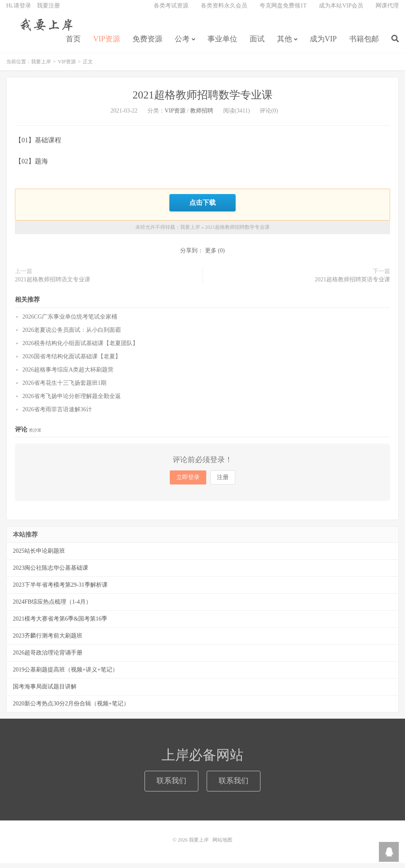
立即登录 (188, 482)
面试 (257, 44)
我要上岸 (45, 29)
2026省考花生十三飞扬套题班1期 (64, 388)
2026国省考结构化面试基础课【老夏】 (72, 361)
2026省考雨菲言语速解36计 (57, 414)
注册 (223, 482)
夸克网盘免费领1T (283, 11)
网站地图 (222, 845)
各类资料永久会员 (224, 11)
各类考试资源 (171, 11)
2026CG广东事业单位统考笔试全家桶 (70, 322)
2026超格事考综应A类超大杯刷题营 (68, 375)
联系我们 (171, 786)
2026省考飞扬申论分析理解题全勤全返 (72, 401)
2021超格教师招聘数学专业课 (202, 101)
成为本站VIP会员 (341, 11)
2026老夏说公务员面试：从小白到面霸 (72, 335)
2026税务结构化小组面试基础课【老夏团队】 (80, 348)
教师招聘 (202, 117)
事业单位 (222, 44)
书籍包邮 (364, 44)
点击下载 (202, 208)
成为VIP (323, 44)
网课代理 (387, 11)
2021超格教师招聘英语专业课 (352, 284)
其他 (284, 44)
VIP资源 (107, 44)
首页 (73, 44)
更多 (211, 255)
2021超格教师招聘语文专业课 (53, 284)
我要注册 (48, 11)
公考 (182, 44)
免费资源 (147, 44)
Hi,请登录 (19, 11)
